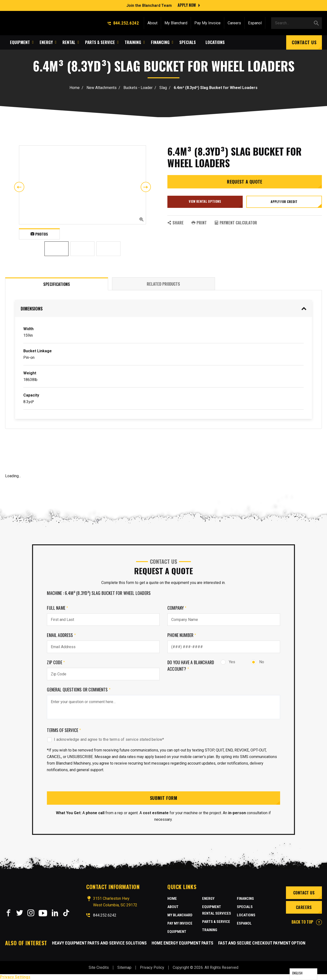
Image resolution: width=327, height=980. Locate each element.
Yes (228, 662)
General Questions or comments (79, 689)
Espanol (255, 22)
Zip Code (56, 662)
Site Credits (99, 967)
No (258, 662)
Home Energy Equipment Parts (182, 943)
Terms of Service (64, 730)
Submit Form (163, 798)
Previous (19, 187)
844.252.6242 (123, 22)
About (152, 22)
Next (146, 187)
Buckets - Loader (138, 88)
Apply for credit (284, 202)
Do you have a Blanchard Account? (191, 666)
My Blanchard (176, 22)
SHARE (176, 223)
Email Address (61, 635)
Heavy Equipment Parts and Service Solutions (99, 943)
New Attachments (102, 88)
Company (177, 608)
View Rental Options (205, 201)
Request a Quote (245, 182)
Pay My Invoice (207, 22)
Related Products (163, 284)
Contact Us (304, 42)
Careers (234, 22)
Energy (208, 899)
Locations (246, 915)
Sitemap (124, 967)
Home (75, 88)
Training (210, 930)
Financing (245, 899)
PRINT (199, 223)
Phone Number (182, 635)
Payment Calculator (236, 223)
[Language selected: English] (303, 974)
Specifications (57, 284)
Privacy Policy (152, 967)
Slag (163, 88)
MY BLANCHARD (180, 915)
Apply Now (187, 5)
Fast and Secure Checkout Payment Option (262, 943)
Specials (245, 907)
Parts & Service (216, 922)
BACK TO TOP (307, 922)
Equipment (177, 932)
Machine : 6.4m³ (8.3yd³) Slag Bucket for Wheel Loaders (99, 593)
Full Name (57, 608)
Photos (39, 234)
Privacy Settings (15, 977)
